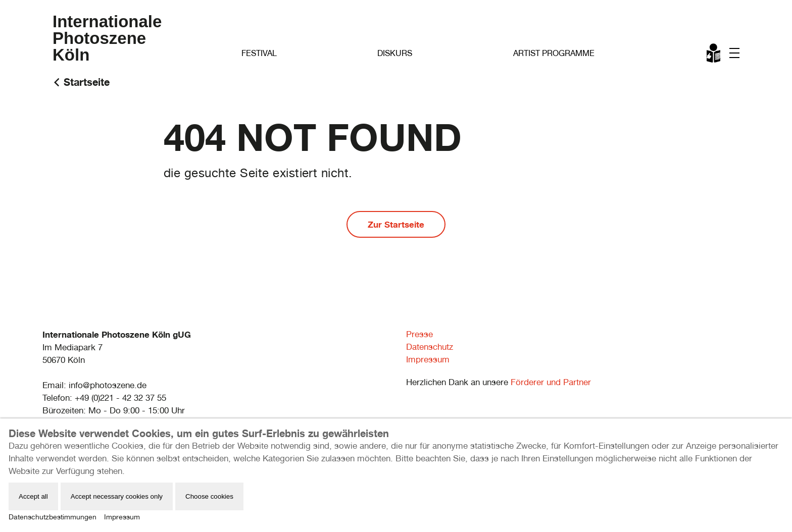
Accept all (33, 496)
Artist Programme (554, 53)
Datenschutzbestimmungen (53, 517)
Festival (259, 53)
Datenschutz (430, 347)
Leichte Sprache (714, 55)
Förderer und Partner (551, 382)
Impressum (428, 359)
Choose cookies (209, 496)
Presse (419, 334)
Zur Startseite (396, 224)
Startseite (87, 82)
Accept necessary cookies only (117, 496)
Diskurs (395, 53)
